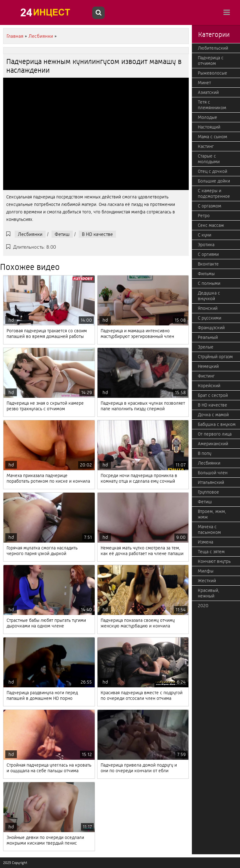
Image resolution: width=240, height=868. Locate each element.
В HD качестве (97, 234)
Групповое (208, 492)
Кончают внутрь (214, 561)
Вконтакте (208, 264)
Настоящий (209, 127)
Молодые (207, 117)
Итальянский (211, 482)
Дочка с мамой (213, 415)
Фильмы (206, 274)
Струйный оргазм (215, 357)
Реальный (208, 337)
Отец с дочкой (212, 171)
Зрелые (206, 347)
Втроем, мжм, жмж (212, 514)
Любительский (213, 48)
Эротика (206, 245)
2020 (203, 606)
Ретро (204, 216)
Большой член (213, 473)
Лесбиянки (30, 234)
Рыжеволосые (212, 73)
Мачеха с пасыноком (209, 529)
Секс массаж (211, 225)
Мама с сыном (212, 137)
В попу (205, 453)
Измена (205, 542)
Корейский (209, 386)
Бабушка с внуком (217, 424)
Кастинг (206, 146)
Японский (208, 308)
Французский (211, 328)
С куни (205, 235)
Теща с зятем (211, 552)
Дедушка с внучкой (209, 296)
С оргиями (208, 254)
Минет (204, 83)
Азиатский (208, 92)
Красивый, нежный (209, 593)
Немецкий (208, 366)
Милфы (206, 571)
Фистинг (206, 376)
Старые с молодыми (209, 159)
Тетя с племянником (212, 105)
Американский (213, 444)
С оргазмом (210, 206)
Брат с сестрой (213, 395)
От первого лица (215, 434)
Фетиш (62, 234)
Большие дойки (214, 181)
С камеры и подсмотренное (214, 193)
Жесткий (207, 581)
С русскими (210, 318)
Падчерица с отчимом (211, 61)
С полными (209, 283)
